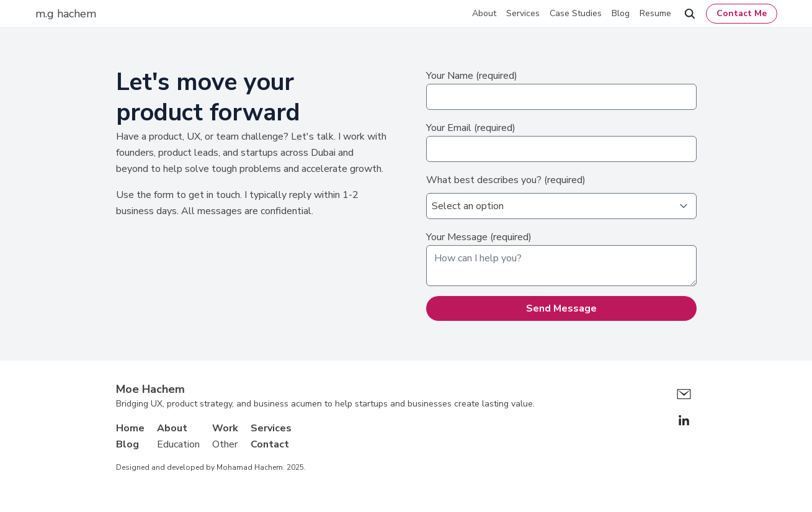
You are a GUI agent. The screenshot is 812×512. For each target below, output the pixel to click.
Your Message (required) (561, 258)
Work (225, 428)
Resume (655, 13)
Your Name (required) (561, 89)
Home (130, 428)
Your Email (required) (561, 141)
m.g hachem (66, 14)
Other (225, 444)
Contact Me (742, 13)
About (484, 13)
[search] (690, 14)
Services (523, 13)
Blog (621, 13)
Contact (270, 444)
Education (178, 444)
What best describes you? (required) (561, 196)
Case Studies (576, 13)
